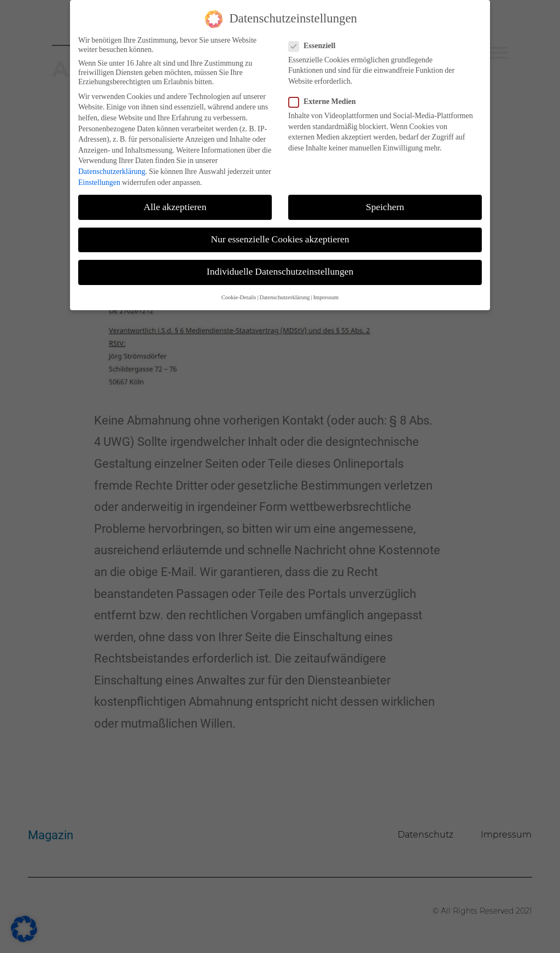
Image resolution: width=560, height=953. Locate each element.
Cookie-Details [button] (239, 294)
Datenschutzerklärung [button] (284, 294)
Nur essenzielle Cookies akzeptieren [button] (280, 235)
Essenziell (315, 41)
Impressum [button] (326, 294)
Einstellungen (99, 178)
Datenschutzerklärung (112, 167)
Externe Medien (326, 98)
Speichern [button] (385, 203)
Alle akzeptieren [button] (175, 203)
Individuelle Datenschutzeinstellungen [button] (280, 268)
